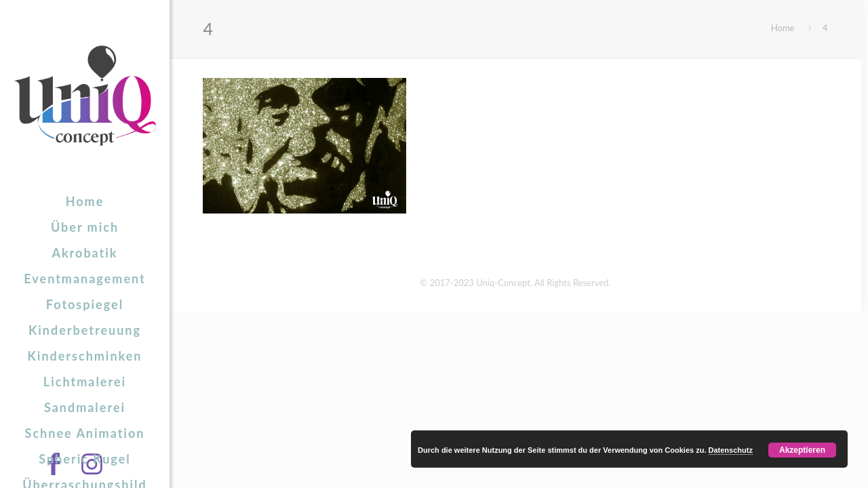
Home (783, 28)
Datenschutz (731, 450)
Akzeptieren (802, 450)
